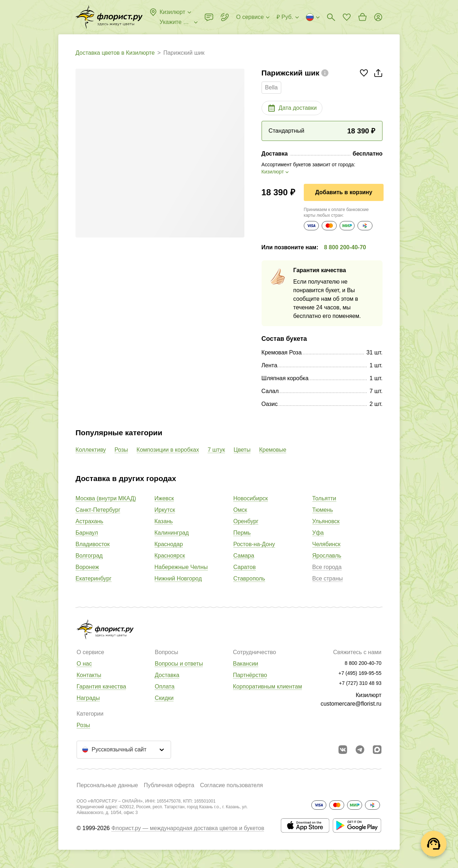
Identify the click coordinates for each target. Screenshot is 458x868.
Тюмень (323, 510)
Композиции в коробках (168, 450)
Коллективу (91, 450)
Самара (244, 556)
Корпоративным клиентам (267, 686)
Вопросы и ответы (179, 664)
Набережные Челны (181, 567)
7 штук (216, 450)
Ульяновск (326, 521)
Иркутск (165, 510)
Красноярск (170, 556)
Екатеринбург (94, 578)
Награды (88, 698)
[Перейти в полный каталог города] (109, 17)
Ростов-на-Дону (254, 544)
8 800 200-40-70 (345, 247)
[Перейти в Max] (377, 750)
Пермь (242, 533)
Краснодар (169, 544)
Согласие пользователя (232, 785)
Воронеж (87, 567)
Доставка (167, 675)
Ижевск (164, 498)
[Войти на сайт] (378, 17)
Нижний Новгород (178, 578)
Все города (327, 567)
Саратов (245, 567)
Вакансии (246, 664)
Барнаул (87, 533)
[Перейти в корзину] (362, 17)
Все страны (328, 578)
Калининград (172, 533)
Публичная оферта (169, 785)
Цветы (242, 450)
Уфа (318, 533)
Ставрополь (249, 578)
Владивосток (92, 544)
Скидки (164, 698)
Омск (240, 510)
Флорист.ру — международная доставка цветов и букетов (188, 828)
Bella (272, 87)
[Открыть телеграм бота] (360, 750)
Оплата (164, 686)
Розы (121, 450)
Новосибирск (251, 498)
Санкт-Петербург (98, 510)
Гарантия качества (101, 686)
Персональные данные (107, 785)
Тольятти (324, 498)
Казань (164, 521)
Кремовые (273, 450)
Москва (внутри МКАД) (106, 498)
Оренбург (246, 521)
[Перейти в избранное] (347, 17)
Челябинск (327, 544)
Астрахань (89, 521)
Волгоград (89, 556)
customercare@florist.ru (351, 704)
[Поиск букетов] (331, 17)
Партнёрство (250, 675)
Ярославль (327, 556)
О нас (84, 664)
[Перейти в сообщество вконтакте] (343, 750)
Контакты (89, 675)
